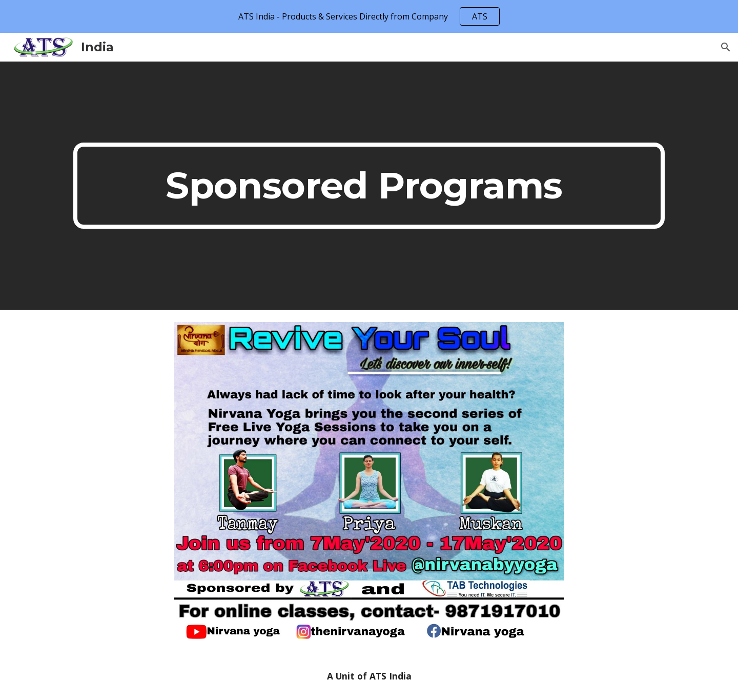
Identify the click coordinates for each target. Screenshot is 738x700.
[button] (726, 47)
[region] (369, 16)
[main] (369, 186)
